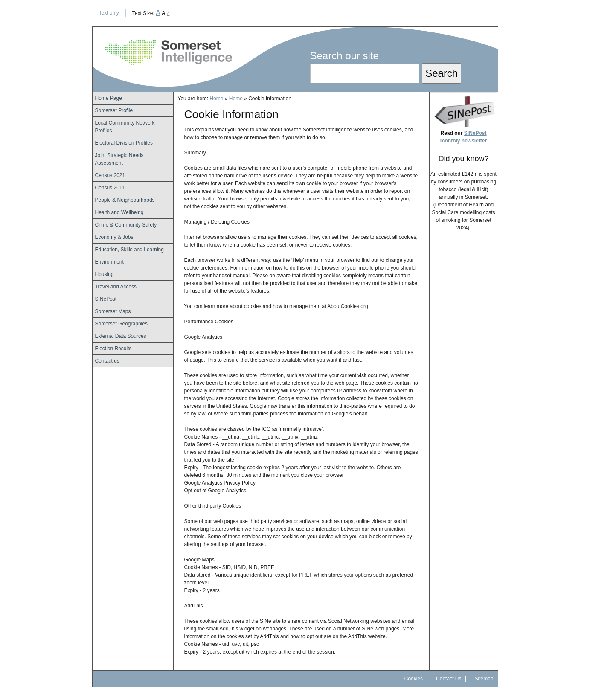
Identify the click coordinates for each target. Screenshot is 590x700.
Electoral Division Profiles (124, 143)
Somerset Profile (114, 110)
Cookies (414, 679)
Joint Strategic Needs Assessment (119, 159)
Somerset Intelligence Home (169, 52)
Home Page (109, 98)
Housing (105, 274)
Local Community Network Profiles (125, 127)
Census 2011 (110, 188)
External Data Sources (121, 336)
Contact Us (449, 679)
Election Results (113, 349)
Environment (109, 262)
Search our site (344, 56)
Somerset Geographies (121, 324)
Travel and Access (116, 287)
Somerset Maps (113, 311)
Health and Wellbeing (119, 212)
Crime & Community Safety (126, 225)
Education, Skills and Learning (129, 250)
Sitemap (484, 679)
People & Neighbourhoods (125, 200)
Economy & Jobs (114, 237)
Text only (109, 13)
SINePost (106, 299)
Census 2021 (110, 175)
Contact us (107, 361)
